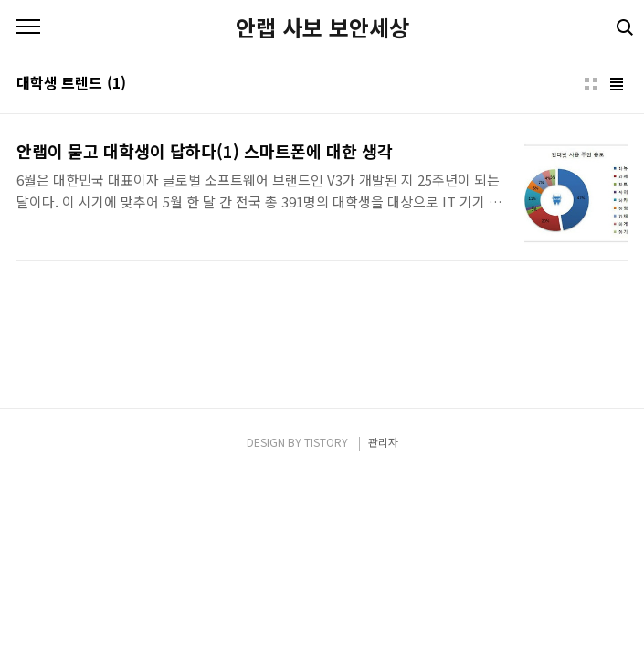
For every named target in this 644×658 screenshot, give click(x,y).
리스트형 (617, 84)
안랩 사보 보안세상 (322, 27)
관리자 (383, 442)
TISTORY (326, 442)
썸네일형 (591, 84)
